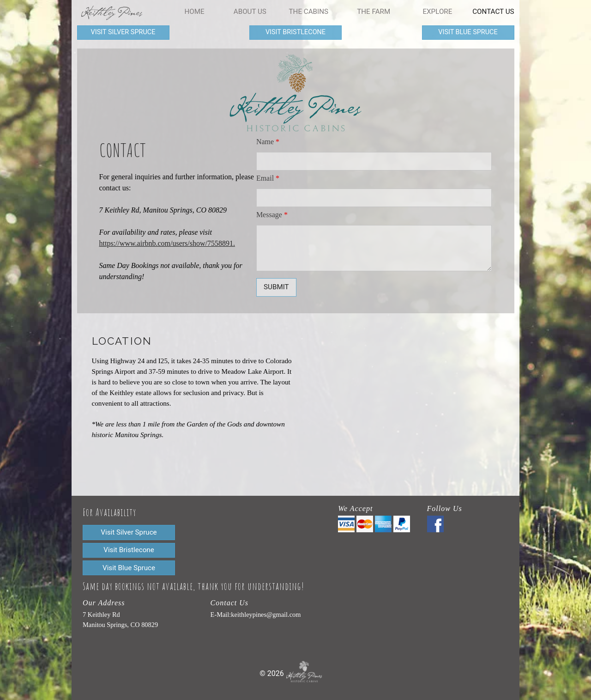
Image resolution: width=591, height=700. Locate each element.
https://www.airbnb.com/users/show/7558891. (167, 243)
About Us (250, 12)
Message (272, 215)
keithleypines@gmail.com (266, 615)
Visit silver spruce (123, 32)
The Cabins (308, 12)
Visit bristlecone (295, 32)
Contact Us (493, 12)
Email (268, 178)
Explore (437, 12)
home (195, 12)
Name (268, 142)
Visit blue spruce (468, 32)
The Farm (374, 12)
